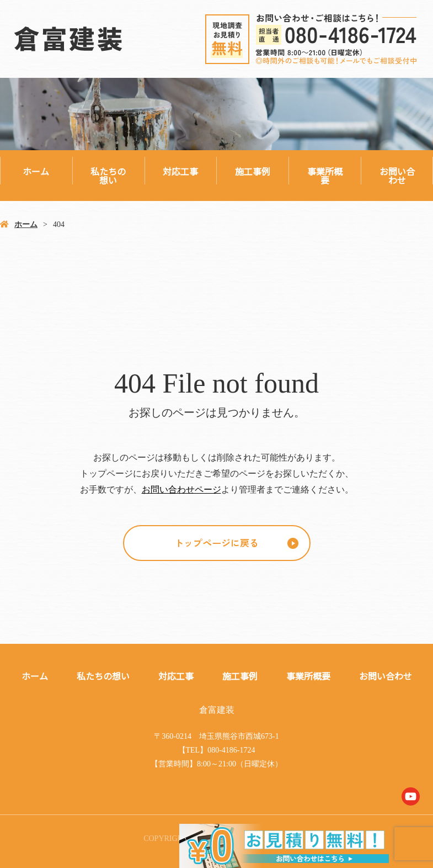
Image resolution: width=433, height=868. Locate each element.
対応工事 (180, 171)
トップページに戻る (216, 542)
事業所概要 (325, 176)
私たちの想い (108, 176)
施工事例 (253, 171)
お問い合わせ (397, 176)
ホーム (36, 171)
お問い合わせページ (181, 489)
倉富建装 (217, 710)
